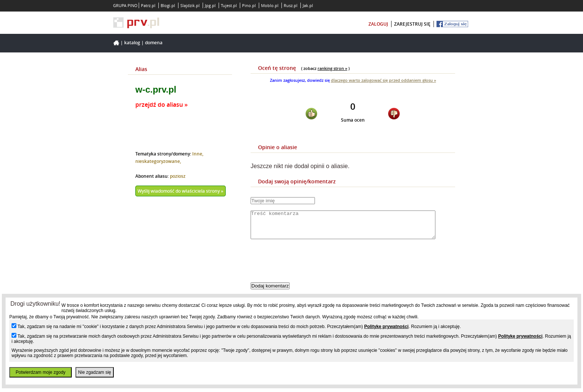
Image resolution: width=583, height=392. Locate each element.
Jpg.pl (210, 5)
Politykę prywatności (386, 327)
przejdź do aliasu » (162, 105)
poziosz (178, 176)
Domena (154, 43)
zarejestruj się (412, 24)
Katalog (132, 43)
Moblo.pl (270, 5)
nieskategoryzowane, (158, 161)
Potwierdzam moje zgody (41, 372)
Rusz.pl (291, 5)
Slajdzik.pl (190, 5)
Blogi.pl (168, 5)
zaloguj (378, 24)
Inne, (198, 154)
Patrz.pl (148, 5)
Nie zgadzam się (95, 372)
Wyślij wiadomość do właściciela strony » (181, 191)
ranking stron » (332, 68)
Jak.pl (308, 5)
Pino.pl (249, 5)
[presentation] (307, 267)
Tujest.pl (229, 5)
